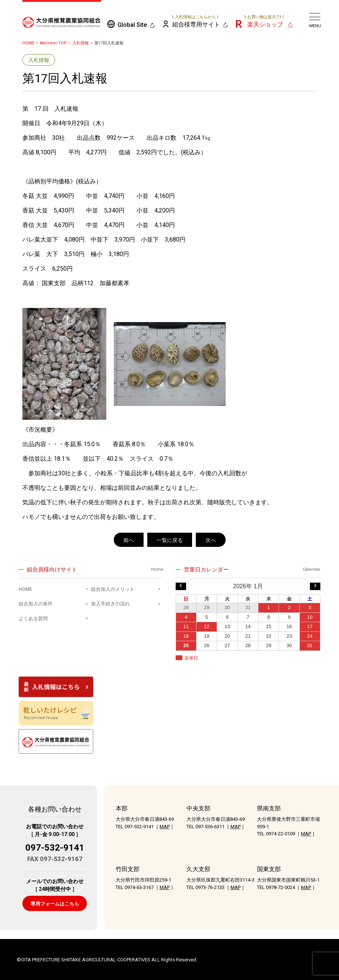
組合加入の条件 (36, 604)
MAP (165, 827)
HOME (28, 43)
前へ (129, 540)
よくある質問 (33, 619)
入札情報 (81, 43)
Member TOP (53, 43)
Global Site (132, 25)
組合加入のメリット (113, 589)
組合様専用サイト (196, 21)
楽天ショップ (264, 21)
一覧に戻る (170, 540)
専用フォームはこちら (55, 904)
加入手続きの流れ (110, 604)
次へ (211, 540)
